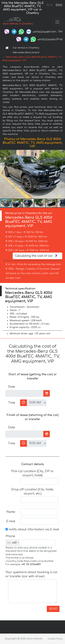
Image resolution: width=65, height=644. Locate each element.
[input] (25, 393)
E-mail (11, 521)
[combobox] (13, 543)
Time (12, 403)
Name (11, 512)
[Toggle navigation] (57, 22)
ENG (59, 5)
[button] (62, 174)
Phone (10, 536)
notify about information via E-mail (32, 529)
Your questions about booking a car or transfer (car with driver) (32, 574)
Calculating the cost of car (37, 256)
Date (12, 387)
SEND (53, 609)
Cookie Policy (55, 639)
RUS (50, 5)
